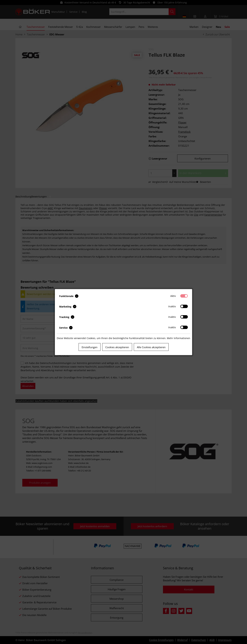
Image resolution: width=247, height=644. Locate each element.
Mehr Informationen (179, 338)
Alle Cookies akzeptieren (151, 347)
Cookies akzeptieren (117, 347)
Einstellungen (90, 347)
